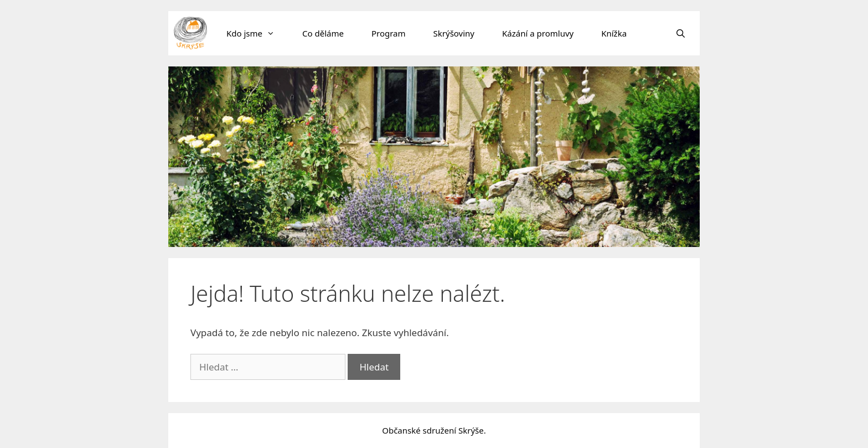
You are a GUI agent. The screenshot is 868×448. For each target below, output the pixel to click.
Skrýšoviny (454, 33)
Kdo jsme (257, 33)
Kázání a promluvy (538, 33)
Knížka (614, 33)
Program (389, 33)
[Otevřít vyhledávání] (681, 33)
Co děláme (323, 33)
